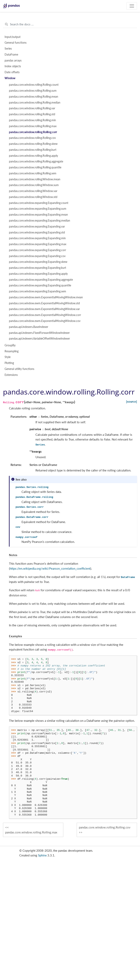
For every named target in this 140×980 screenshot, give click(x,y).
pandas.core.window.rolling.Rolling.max (33, 126)
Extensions (11, 375)
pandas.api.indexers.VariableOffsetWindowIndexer (39, 339)
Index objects (13, 66)
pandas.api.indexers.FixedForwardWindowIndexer (39, 333)
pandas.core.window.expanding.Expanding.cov (37, 256)
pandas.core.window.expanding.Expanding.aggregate (41, 280)
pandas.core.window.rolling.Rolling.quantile (35, 167)
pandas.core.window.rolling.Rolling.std (32, 114)
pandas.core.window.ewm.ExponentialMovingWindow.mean (46, 297)
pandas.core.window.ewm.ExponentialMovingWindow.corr (45, 315)
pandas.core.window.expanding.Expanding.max (38, 244)
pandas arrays (13, 60)
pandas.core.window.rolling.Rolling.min (32, 120)
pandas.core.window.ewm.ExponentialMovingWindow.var (44, 309)
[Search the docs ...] (70, 24)
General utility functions (19, 369)
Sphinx (42, 855)
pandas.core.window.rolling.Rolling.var (32, 108)
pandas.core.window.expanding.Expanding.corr (38, 250)
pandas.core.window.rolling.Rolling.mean (34, 97)
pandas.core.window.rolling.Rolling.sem (33, 173)
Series (8, 49)
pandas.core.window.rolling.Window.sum (34, 185)
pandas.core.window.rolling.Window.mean (35, 179)
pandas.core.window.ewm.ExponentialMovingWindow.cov (45, 321)
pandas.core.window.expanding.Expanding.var (37, 227)
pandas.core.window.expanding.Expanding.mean (38, 215)
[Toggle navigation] (132, 6)
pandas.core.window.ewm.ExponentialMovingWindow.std (44, 303)
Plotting (9, 363)
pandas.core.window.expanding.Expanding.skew (38, 262)
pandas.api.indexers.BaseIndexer (29, 327)
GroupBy (10, 345)
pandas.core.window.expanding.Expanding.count (39, 203)
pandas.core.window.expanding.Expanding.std (37, 232)
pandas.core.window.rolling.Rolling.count (34, 85)
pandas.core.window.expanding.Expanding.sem (38, 291)
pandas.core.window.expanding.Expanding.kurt (38, 268)
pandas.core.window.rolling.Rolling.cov (32, 138)
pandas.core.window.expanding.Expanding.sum (38, 209)
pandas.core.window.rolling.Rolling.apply (33, 156)
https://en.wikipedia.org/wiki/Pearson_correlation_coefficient (50, 568)
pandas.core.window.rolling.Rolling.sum (33, 91)
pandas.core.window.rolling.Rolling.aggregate (36, 161)
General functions (16, 43)
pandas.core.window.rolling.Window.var (33, 191)
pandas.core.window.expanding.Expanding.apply (38, 274)
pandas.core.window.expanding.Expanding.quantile (40, 285)
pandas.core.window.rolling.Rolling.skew (33, 144)
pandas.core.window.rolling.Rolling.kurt (33, 150)
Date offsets (12, 72)
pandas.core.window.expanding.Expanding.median (40, 221)
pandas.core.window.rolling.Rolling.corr (33, 132)
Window (10, 78)
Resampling (12, 351)
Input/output (13, 37)
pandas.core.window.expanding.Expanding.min (37, 238)
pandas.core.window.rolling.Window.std (33, 197)
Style (8, 357)
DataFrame (11, 55)
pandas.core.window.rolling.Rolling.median (35, 103)
